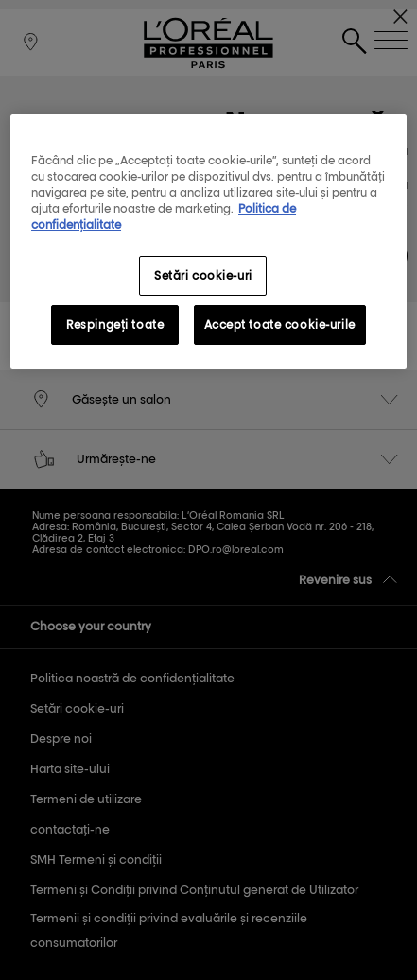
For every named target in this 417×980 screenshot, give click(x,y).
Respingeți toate (115, 325)
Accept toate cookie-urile (280, 325)
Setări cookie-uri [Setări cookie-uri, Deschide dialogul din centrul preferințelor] (203, 275)
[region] (208, 241)
